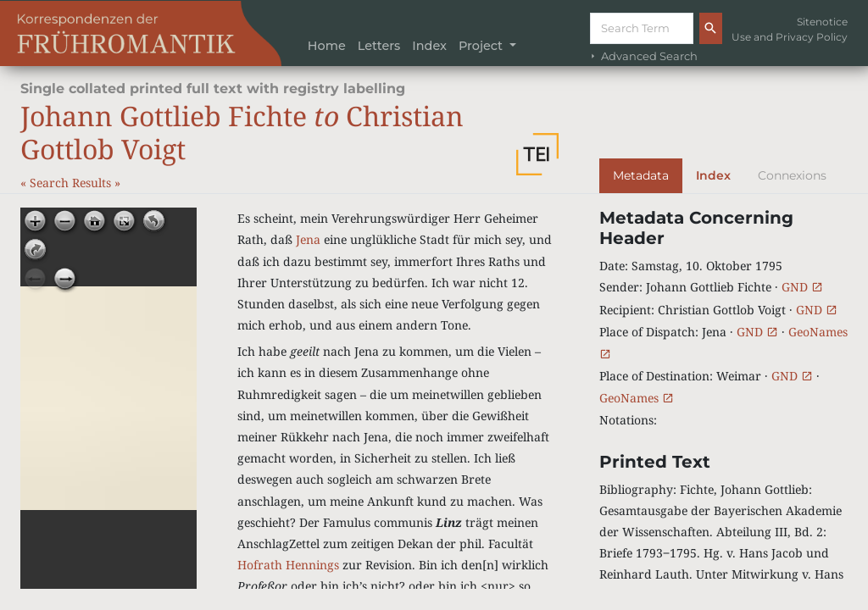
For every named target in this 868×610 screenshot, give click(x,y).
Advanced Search (643, 56)
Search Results (72, 183)
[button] (537, 154)
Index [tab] (713, 175)
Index (429, 46)
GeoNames (637, 398)
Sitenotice (822, 22)
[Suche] (642, 28)
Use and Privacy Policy (790, 37)
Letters (379, 46)
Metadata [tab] (641, 175)
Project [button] (482, 46)
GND (802, 287)
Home (327, 46)
